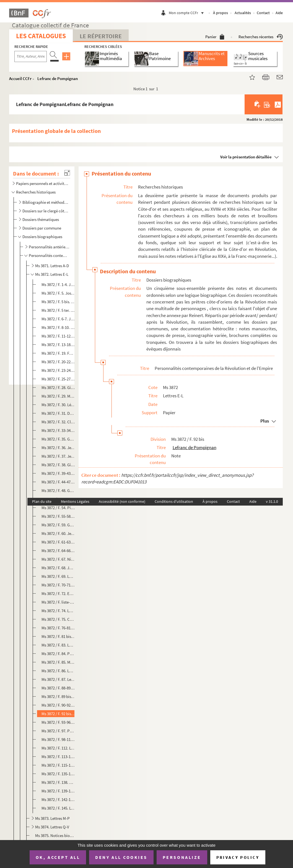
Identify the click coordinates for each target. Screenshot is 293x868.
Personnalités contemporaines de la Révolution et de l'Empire (49, 255)
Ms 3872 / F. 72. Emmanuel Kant (58, 593)
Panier (215, 37)
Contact (263, 13)
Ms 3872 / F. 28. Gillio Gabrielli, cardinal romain (58, 387)
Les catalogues (41, 36)
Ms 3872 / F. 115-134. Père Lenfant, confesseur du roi (58, 765)
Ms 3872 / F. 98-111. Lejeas (58, 739)
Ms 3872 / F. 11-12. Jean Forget (58, 336)
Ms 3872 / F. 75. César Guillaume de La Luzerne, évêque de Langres (58, 619)
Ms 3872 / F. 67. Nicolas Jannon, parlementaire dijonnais (58, 559)
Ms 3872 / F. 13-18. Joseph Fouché (58, 345)
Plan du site (42, 501)
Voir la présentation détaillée (246, 157)
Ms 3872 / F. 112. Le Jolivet (58, 748)
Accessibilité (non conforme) (122, 501)
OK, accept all (58, 857)
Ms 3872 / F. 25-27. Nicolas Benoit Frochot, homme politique (58, 379)
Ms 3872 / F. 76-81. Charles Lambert (58, 628)
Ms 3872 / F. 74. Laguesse (58, 611)
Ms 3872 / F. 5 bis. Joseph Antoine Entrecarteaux (58, 302)
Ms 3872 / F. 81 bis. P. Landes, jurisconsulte (58, 636)
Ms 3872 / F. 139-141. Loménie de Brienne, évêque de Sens (58, 791)
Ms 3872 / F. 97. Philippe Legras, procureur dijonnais (58, 731)
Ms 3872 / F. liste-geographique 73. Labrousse (58, 602)
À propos (221, 13)
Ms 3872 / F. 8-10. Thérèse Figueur (58, 327)
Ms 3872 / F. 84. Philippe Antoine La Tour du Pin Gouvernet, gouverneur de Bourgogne (58, 654)
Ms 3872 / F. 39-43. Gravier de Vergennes (58, 473)
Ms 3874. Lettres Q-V (52, 827)
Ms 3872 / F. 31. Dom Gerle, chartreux (58, 413)
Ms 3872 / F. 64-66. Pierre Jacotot (58, 551)
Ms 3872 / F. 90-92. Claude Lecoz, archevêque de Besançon (58, 705)
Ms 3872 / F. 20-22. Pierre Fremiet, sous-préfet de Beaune (58, 362)
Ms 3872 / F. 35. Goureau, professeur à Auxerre (58, 439)
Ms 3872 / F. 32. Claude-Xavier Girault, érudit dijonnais (58, 422)
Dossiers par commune (42, 228)
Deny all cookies (121, 857)
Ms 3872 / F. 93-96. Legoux (58, 722)
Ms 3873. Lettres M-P (52, 818)
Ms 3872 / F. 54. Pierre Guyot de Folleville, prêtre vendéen (58, 508)
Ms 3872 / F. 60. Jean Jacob (58, 533)
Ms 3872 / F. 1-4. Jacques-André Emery (58, 284)
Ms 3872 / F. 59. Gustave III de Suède (58, 525)
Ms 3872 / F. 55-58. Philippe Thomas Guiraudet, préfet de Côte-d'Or (58, 516)
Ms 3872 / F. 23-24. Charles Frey (58, 370)
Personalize (182, 857)
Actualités (243, 13)
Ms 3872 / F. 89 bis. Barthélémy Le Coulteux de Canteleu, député (58, 696)
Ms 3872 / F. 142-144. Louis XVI (58, 799)
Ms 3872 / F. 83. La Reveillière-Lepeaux (58, 645)
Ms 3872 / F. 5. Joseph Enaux (58, 293)
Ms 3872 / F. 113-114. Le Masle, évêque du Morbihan (58, 757)
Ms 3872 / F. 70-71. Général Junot (58, 585)
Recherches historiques (36, 192)
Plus (265, 421)
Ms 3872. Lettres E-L (52, 274)
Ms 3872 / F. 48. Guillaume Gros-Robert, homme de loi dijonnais (58, 490)
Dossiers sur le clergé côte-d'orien (46, 211)
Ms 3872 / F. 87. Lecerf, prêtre (58, 679)
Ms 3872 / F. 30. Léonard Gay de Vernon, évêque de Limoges (58, 405)
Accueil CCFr (20, 78)
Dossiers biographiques (42, 237)
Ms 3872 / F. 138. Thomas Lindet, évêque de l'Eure (58, 782)
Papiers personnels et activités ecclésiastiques (42, 183)
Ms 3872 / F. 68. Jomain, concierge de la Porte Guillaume (58, 568)
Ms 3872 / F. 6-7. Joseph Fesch (58, 319)
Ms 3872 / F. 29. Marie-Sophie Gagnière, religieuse (58, 396)
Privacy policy (238, 857)
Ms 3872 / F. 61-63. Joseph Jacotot (58, 542)
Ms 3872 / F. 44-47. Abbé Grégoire (58, 482)
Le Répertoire (101, 36)
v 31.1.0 (272, 501)
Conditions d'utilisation (174, 501)
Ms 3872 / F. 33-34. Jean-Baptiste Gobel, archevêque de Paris (58, 430)
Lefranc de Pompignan (58, 78)
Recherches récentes (261, 37)
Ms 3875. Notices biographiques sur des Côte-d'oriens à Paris (55, 835)
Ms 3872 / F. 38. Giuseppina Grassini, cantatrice (58, 465)
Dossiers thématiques (41, 219)
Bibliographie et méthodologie (46, 202)
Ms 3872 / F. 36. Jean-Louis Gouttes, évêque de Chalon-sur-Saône (58, 448)
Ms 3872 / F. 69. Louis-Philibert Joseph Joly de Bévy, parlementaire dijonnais (58, 576)
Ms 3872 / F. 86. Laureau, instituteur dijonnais (58, 671)
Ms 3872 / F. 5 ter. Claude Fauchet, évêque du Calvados (58, 310)
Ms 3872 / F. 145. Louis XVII (58, 808)
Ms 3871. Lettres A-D (52, 266)
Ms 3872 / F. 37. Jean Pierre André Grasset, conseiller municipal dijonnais (58, 456)
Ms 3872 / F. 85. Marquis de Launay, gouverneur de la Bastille (58, 662)
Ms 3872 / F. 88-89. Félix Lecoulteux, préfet (58, 688)
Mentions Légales (75, 501)
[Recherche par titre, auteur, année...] (31, 56)
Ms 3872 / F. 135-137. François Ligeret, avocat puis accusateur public (58, 774)
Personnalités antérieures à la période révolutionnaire (49, 247)
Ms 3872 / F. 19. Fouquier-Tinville (58, 353)
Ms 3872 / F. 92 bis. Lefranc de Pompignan (58, 714)
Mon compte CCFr (188, 13)
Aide (279, 13)
